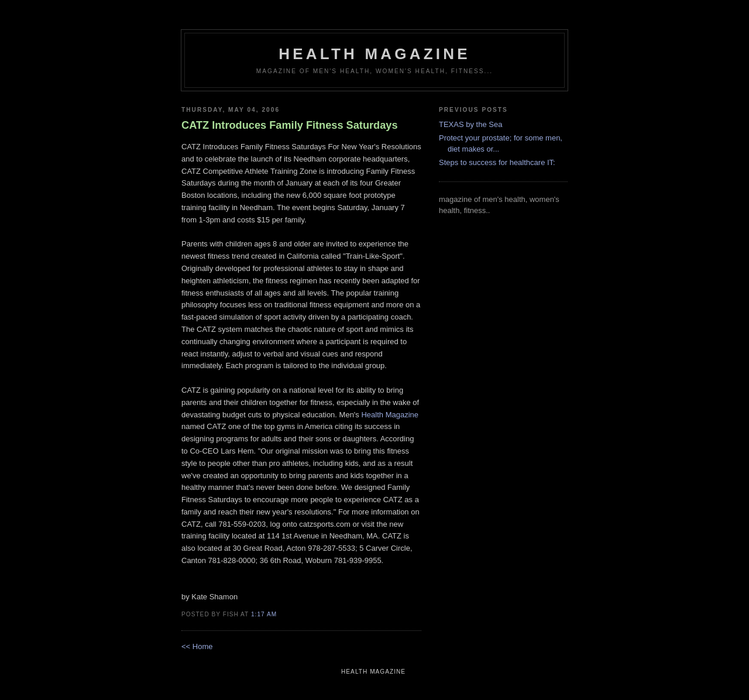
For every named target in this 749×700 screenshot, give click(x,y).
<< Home (197, 646)
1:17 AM (264, 614)
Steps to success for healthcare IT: (497, 162)
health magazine (374, 54)
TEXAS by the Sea (470, 124)
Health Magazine (390, 415)
